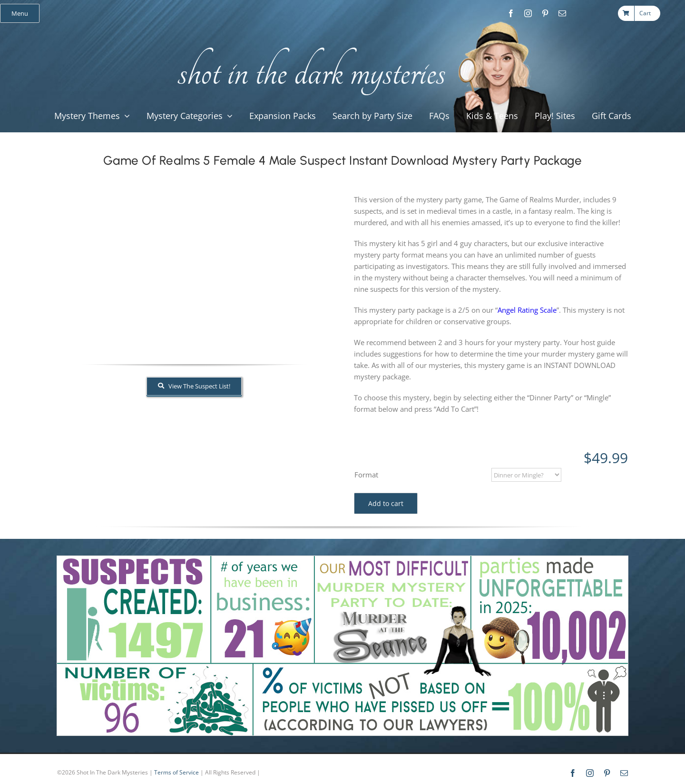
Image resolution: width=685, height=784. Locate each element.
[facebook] (511, 13)
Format (366, 475)
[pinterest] (545, 13)
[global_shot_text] (308, 46)
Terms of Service (176, 772)
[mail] (562, 13)
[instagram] (528, 13)
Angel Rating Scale (527, 310)
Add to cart (386, 503)
